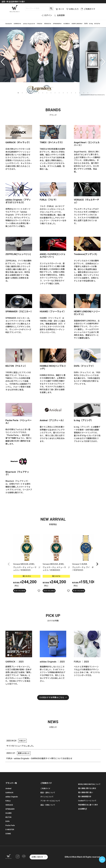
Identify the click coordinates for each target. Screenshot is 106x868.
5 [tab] (35, 93)
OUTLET (96, 24)
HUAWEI (66, 24)
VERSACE (47, 24)
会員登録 (59, 15)
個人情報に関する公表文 (87, 788)
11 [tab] (59, 93)
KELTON (8, 817)
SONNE (8, 834)
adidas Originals (28, 24)
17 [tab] (84, 93)
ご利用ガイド (88, 9)
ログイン (47, 15)
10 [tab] (55, 93)
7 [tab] (43, 93)
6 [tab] (39, 93)
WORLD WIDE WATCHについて (89, 784)
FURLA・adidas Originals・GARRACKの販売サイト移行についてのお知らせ (39, 758)
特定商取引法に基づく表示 (88, 805)
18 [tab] (88, 93)
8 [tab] (47, 93)
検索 (51, 9)
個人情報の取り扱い (86, 792)
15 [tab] (76, 93)
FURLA (39, 24)
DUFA (86, 24)
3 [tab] (26, 93)
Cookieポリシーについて (87, 801)
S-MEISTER (10, 830)
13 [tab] (67, 93)
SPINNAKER (56, 24)
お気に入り (73, 9)
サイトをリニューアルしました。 (21, 746)
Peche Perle (10, 825)
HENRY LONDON (76, 24)
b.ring (91, 24)
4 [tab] (30, 93)
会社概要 (81, 809)
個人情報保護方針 (85, 797)
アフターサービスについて (50, 801)
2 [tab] (22, 93)
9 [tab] (51, 93)
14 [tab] (71, 93)
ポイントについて (47, 797)
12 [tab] (63, 93)
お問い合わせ (37, 857)
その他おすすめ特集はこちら (52, 697)
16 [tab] (80, 93)
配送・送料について (48, 793)
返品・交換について (48, 805)
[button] (9, 564)
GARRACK (17, 24)
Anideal (8, 24)
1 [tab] (18, 93)
